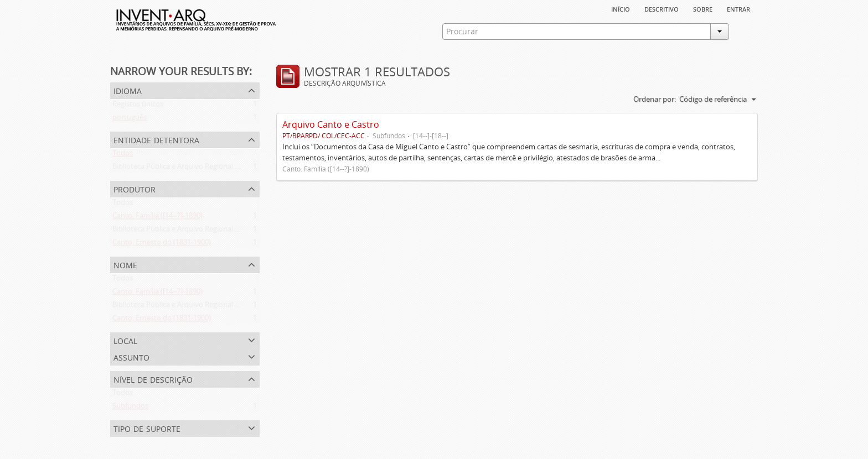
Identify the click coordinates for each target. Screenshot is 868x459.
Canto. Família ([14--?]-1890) (157, 218)
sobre (703, 8)
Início (621, 8)
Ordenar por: (655, 99)
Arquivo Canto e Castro (331, 124)
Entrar (738, 8)
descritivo (662, 8)
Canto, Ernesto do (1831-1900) (162, 244)
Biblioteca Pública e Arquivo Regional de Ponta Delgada (203, 169)
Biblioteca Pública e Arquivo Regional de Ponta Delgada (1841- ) (215, 231)
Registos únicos (138, 106)
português (130, 119)
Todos (123, 155)
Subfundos (130, 408)
